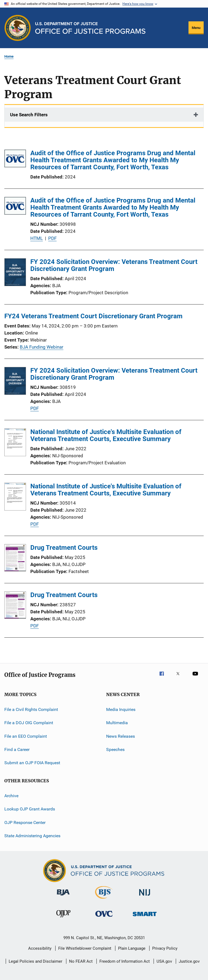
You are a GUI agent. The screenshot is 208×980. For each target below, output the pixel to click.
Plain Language (132, 948)
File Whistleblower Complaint (85, 948)
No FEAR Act (81, 961)
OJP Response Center (25, 822)
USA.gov (164, 961)
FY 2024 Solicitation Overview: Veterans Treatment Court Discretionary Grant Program (114, 265)
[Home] (90, 28)
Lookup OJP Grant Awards (30, 809)
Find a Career (17, 749)
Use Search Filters (29, 115)
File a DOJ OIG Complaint (29, 723)
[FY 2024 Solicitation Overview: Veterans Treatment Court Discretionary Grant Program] (15, 273)
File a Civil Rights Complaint (31, 709)
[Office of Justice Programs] (18, 28)
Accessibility (40, 948)
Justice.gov (189, 961)
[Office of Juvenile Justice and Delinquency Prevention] (63, 918)
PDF (52, 238)
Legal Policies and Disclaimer (35, 961)
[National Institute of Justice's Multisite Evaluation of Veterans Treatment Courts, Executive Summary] (15, 443)
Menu (196, 28)
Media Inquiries (121, 709)
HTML (37, 238)
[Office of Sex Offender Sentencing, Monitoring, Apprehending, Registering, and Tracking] (145, 917)
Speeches (115, 749)
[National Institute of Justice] (145, 897)
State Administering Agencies (32, 836)
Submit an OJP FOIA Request (32, 763)
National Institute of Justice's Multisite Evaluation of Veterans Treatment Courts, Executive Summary (106, 435)
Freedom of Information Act (125, 961)
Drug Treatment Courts (64, 548)
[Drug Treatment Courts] (15, 559)
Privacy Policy (165, 948)
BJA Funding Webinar (42, 347)
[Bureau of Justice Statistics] (104, 900)
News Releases (121, 736)
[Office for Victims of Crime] (104, 918)
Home (9, 56)
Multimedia (117, 723)
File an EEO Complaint (26, 736)
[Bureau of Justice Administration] (63, 896)
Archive (11, 796)
